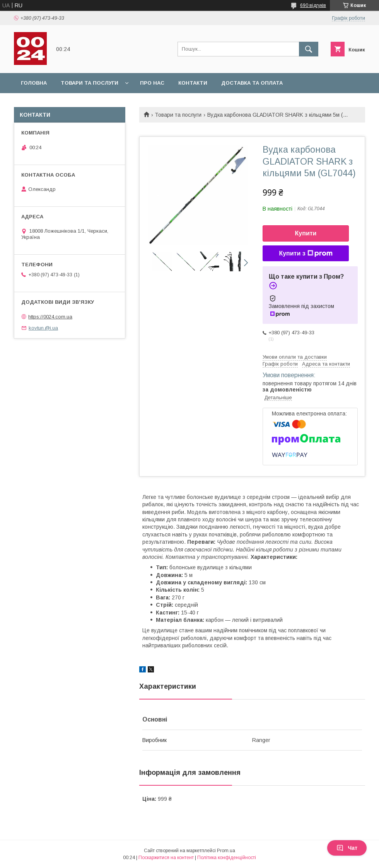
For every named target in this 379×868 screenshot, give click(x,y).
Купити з (306, 254)
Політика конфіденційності (227, 858)
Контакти (193, 83)
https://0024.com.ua (50, 317)
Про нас (152, 83)
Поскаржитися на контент (166, 858)
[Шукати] (309, 49)
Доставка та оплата (252, 83)
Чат (347, 848)
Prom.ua (226, 851)
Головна (34, 83)
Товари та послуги (90, 83)
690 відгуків (313, 5)
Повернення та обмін (54, 103)
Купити (306, 233)
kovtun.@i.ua (43, 328)
